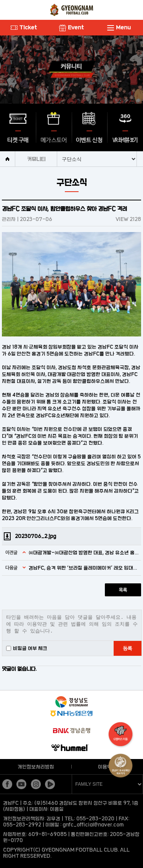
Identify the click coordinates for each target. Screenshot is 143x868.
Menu (119, 27)
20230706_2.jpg (35, 536)
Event (71, 27)
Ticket (24, 27)
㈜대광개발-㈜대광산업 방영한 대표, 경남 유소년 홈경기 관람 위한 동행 (84, 553)
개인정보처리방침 (36, 767)
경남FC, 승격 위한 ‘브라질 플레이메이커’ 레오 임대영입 (84, 568)
